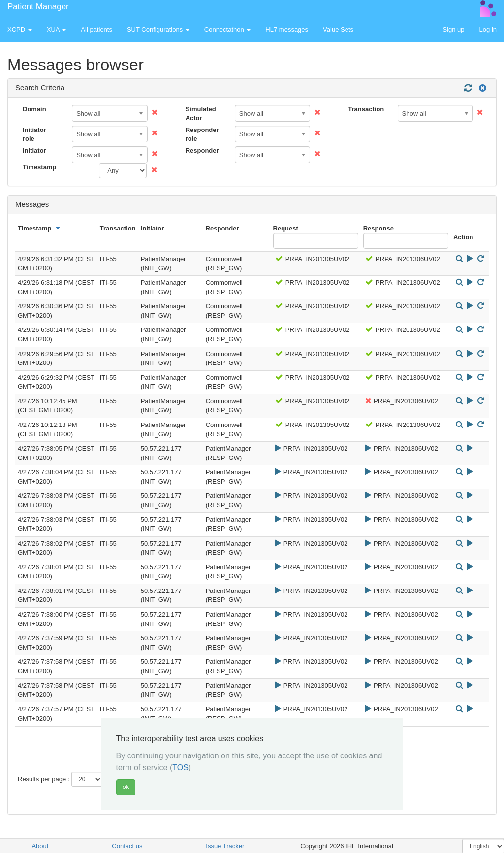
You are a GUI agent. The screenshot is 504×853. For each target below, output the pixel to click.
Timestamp (39, 167)
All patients (96, 29)
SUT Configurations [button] (158, 29)
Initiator (34, 150)
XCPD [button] (20, 29)
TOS (180, 768)
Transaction (366, 109)
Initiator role (34, 134)
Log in (488, 29)
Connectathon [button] (228, 29)
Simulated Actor (201, 114)
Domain (34, 109)
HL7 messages (287, 29)
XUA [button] (57, 29)
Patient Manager (38, 7)
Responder (202, 150)
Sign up (453, 29)
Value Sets (338, 29)
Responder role (202, 134)
